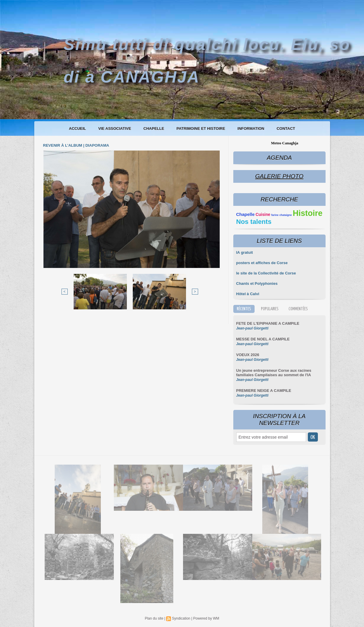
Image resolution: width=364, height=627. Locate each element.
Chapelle (154, 129)
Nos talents (254, 222)
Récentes (244, 309)
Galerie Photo (279, 176)
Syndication (181, 618)
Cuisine (263, 215)
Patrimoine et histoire (201, 129)
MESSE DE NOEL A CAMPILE (263, 339)
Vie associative (115, 129)
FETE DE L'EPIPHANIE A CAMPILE (268, 323)
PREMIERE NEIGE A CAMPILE (264, 391)
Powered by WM (206, 618)
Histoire (308, 213)
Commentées (298, 309)
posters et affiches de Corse (262, 263)
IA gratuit (245, 252)
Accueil (78, 129)
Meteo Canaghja (284, 143)
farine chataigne (282, 215)
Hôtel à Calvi (248, 294)
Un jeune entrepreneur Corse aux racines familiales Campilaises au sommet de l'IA (274, 373)
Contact (286, 129)
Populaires (270, 309)
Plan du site (154, 618)
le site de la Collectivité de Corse (266, 273)
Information (251, 129)
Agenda (279, 158)
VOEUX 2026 (248, 355)
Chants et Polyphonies (257, 283)
